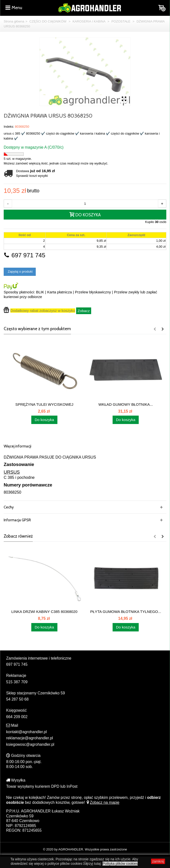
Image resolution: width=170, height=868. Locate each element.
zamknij (158, 861)
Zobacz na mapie (103, 802)
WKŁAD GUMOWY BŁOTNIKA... (126, 404)
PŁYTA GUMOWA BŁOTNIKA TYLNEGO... (126, 612)
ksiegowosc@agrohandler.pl (30, 744)
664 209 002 (17, 717)
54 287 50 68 (17, 699)
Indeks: (9, 127)
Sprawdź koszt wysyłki (32, 176)
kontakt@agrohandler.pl (26, 732)
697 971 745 (25, 255)
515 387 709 (17, 682)
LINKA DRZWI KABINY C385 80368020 (44, 612)
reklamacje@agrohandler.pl (30, 738)
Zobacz (84, 311)
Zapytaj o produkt (20, 272)
